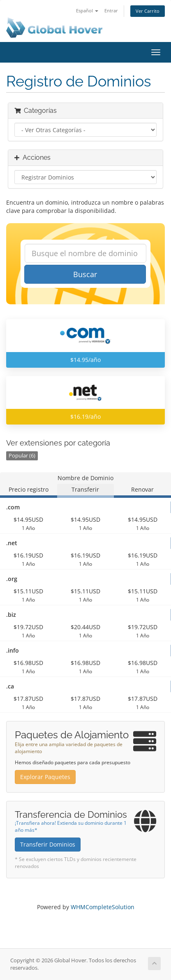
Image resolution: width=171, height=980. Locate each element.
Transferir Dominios (48, 844)
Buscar (85, 274)
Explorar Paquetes (45, 777)
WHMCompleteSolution (103, 907)
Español (87, 10)
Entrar (111, 10)
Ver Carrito (148, 11)
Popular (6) (22, 456)
